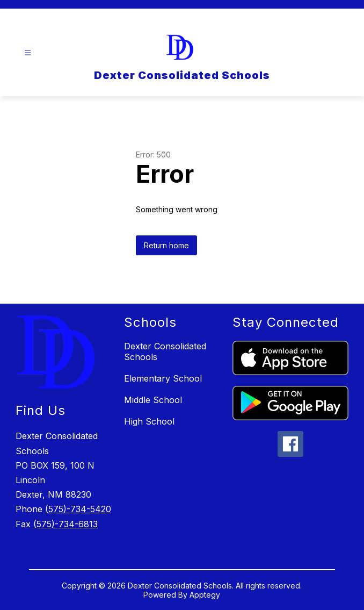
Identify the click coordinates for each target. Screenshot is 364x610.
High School (149, 421)
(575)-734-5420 (78, 509)
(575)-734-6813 (65, 524)
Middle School (153, 400)
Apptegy (205, 595)
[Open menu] (28, 53)
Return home (166, 245)
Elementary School (163, 378)
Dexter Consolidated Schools (165, 351)
